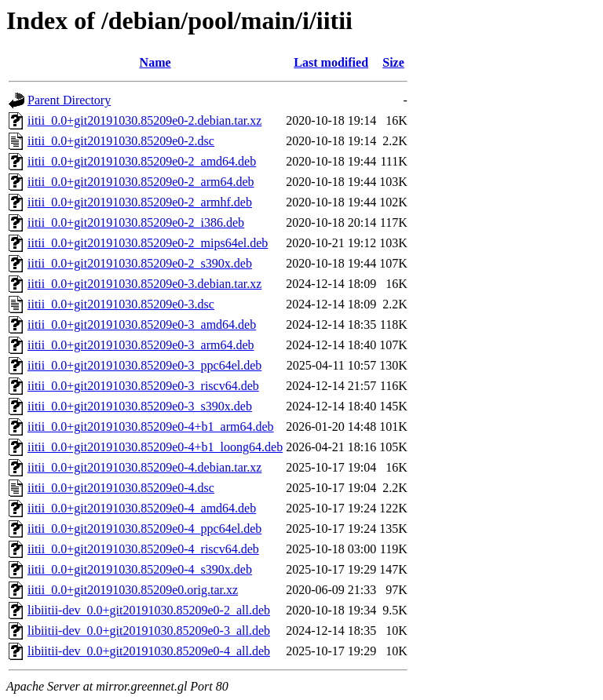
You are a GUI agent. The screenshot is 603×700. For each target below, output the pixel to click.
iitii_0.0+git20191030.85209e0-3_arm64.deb (141, 345)
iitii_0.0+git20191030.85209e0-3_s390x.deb (140, 406)
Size (393, 62)
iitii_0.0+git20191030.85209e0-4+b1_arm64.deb (151, 427)
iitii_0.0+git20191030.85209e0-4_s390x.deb (140, 569)
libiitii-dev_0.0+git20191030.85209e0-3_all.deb (149, 631)
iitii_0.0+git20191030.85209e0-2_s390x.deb (140, 263)
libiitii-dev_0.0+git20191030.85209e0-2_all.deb (149, 610)
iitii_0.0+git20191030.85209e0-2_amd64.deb (142, 161)
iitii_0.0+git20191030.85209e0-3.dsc (121, 304)
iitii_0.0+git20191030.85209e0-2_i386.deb (136, 222)
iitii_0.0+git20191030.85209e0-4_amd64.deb (142, 508)
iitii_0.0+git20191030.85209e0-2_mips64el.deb (148, 243)
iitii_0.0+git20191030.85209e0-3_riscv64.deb (143, 386)
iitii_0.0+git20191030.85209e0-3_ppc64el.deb (144, 365)
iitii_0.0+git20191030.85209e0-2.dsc (121, 141)
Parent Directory (69, 100)
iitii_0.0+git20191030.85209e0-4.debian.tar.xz (144, 467)
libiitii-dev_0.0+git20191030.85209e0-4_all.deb (149, 651)
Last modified (331, 62)
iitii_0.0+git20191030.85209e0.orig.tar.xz (133, 590)
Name (155, 62)
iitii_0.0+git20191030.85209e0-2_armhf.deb (140, 202)
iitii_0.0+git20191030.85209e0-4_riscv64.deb (143, 549)
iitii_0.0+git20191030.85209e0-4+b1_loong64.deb (155, 447)
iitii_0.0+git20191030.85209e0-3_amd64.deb (142, 324)
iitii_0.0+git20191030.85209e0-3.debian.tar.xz (144, 284)
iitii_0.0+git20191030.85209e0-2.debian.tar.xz (144, 120)
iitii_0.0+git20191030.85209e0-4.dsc (121, 488)
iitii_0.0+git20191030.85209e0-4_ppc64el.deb (144, 529)
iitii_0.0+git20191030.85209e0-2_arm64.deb (141, 182)
